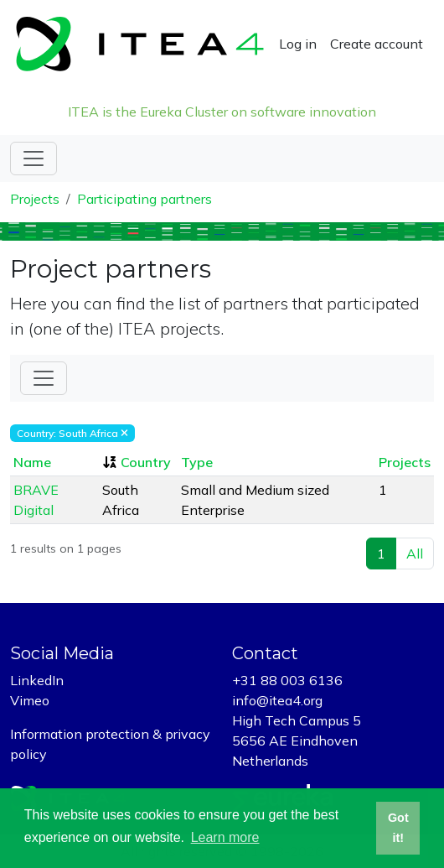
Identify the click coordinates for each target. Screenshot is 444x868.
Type (197, 462)
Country (146, 462)
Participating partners (145, 199)
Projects (35, 199)
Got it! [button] (398, 828)
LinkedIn (37, 680)
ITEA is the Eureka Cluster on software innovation (222, 112)
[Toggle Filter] (44, 378)
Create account (377, 44)
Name (32, 462)
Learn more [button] (225, 837)
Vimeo (30, 700)
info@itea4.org (277, 700)
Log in (298, 44)
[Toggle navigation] (34, 159)
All (415, 554)
